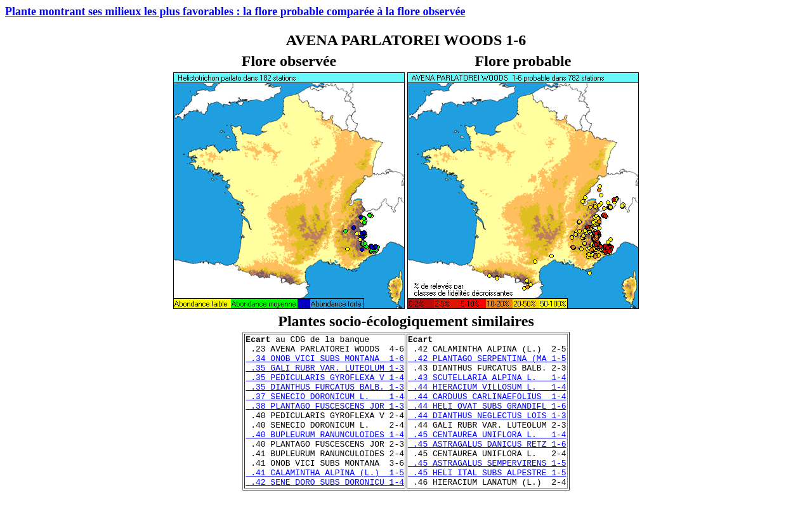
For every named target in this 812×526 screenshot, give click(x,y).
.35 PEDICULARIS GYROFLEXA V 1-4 (325, 386)
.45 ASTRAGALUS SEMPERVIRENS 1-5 (487, 489)
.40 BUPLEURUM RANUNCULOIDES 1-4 (325, 455)
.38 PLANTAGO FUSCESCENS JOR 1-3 (325, 421)
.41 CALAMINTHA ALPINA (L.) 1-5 (325, 501)
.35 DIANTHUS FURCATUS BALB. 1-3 (325, 398)
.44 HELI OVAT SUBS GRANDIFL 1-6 (487, 421)
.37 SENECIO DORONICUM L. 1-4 (325, 409)
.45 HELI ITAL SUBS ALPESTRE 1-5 (487, 501)
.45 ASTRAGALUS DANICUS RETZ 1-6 (487, 466)
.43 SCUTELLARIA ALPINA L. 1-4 (487, 386)
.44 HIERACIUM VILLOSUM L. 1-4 (487, 398)
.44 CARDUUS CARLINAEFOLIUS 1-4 (487, 409)
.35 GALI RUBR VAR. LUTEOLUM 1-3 (325, 375)
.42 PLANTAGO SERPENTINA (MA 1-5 (487, 364)
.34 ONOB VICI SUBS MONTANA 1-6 (325, 364)
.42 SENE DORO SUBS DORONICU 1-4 (325, 512)
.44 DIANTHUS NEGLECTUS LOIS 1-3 (487, 432)
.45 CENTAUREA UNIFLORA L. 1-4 (487, 455)
